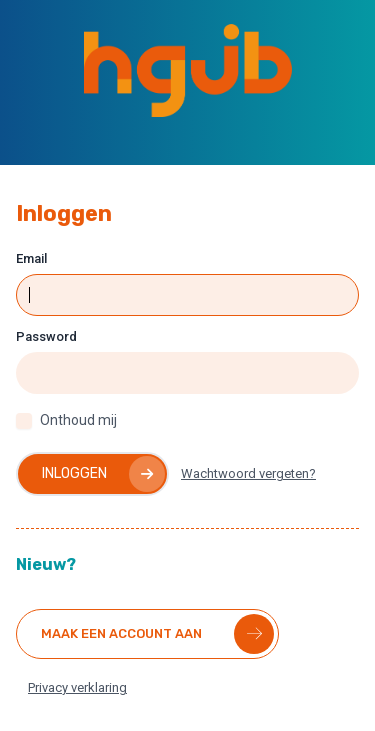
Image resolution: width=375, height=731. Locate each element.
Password (46, 336)
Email (31, 258)
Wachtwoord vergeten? (248, 473)
